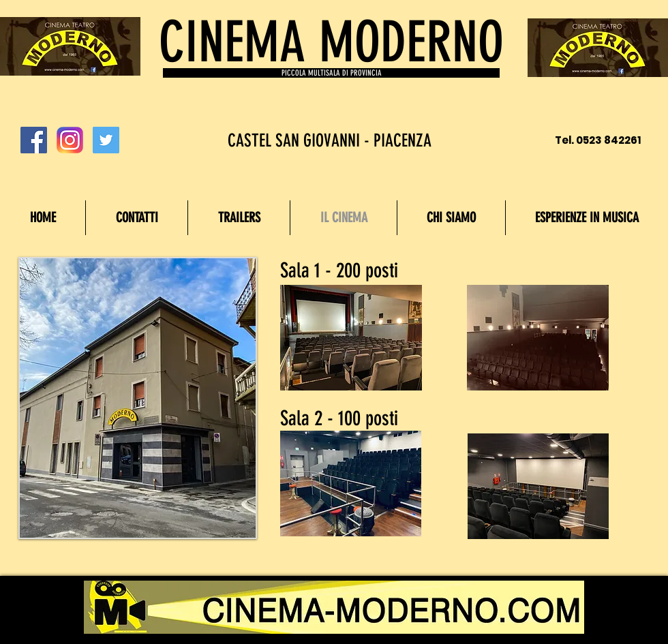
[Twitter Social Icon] (106, 140)
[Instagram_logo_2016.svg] (70, 140)
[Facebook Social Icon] (34, 140)
